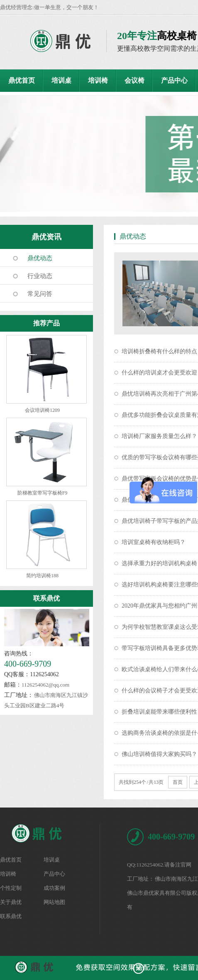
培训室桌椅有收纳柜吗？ (154, 542)
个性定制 (11, 888)
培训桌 (61, 80)
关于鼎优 (11, 902)
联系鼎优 (46, 598)
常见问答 (40, 294)
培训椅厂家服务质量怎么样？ (159, 436)
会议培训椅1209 (42, 410)
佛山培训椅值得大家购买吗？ (159, 754)
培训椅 (98, 80)
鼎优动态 (40, 258)
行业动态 (40, 276)
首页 (178, 782)
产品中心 (174, 80)
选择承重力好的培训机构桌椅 (159, 563)
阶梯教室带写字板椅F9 (43, 493)
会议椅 (134, 80)
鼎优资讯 (46, 237)
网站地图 (54, 902)
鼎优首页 (22, 80)
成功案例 (54, 888)
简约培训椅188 (42, 576)
